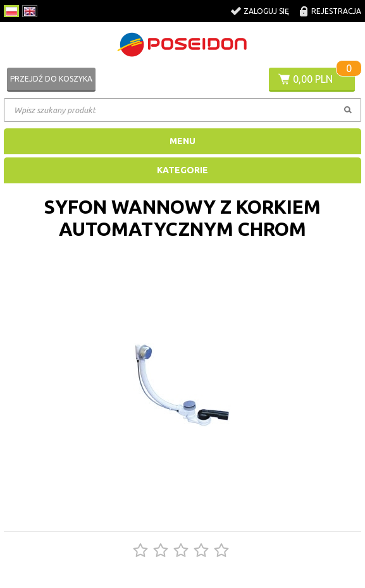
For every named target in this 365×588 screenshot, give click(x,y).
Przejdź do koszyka (51, 79)
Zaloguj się (266, 11)
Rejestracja (336, 11)
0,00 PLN (313, 79)
